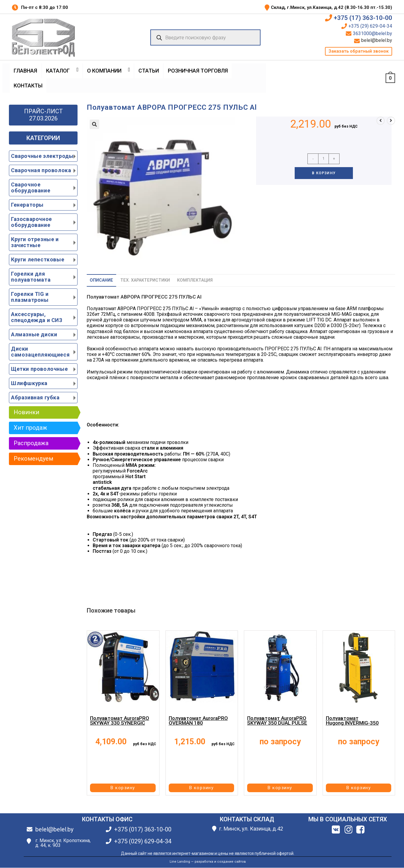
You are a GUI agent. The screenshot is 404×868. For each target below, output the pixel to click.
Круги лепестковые (38, 259)
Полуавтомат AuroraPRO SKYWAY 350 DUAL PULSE (277, 721)
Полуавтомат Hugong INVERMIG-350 (352, 721)
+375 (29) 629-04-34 (370, 26)
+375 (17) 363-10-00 (363, 18)
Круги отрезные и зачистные (35, 242)
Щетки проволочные (39, 369)
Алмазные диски (34, 334)
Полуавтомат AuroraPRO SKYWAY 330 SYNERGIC (120, 721)
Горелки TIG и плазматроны (30, 297)
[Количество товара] (323, 159)
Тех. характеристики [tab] (145, 280)
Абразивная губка (35, 397)
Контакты (28, 85)
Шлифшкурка (29, 383)
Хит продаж (30, 428)
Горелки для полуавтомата (31, 277)
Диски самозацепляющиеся (40, 352)
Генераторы (27, 205)
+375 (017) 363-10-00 (143, 829)
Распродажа (31, 443)
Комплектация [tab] (195, 280)
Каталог (58, 71)
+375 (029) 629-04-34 (143, 841)
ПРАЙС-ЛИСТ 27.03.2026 (43, 115)
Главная (25, 71)
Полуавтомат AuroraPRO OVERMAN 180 (198, 721)
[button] (359, 51)
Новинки (26, 412)
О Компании (104, 71)
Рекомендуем (33, 459)
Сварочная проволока (41, 170)
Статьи (149, 71)
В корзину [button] (123, 788)
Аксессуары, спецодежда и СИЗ (37, 317)
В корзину (324, 173)
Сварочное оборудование (31, 187)
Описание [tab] (101, 280)
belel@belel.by (377, 40)
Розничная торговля (198, 71)
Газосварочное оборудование (31, 222)
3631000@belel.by (373, 34)
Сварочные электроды (42, 156)
